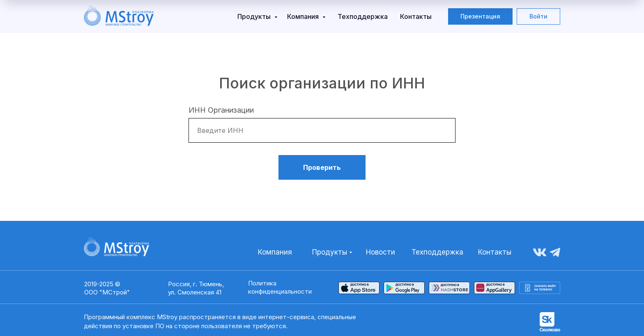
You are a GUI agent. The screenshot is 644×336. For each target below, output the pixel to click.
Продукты (255, 16)
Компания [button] (304, 16)
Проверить (322, 167)
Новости (381, 252)
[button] (480, 16)
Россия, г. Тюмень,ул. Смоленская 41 (196, 288)
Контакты (416, 16)
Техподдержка (363, 16)
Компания (275, 252)
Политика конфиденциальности (280, 287)
